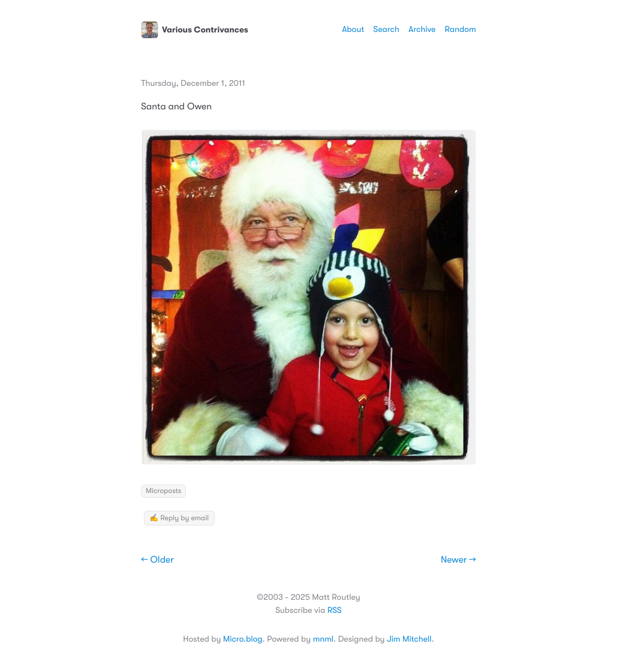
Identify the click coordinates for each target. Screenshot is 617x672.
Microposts (164, 491)
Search (386, 29)
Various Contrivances (195, 30)
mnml (323, 639)
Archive (422, 29)
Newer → (458, 560)
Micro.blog (243, 639)
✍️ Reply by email (179, 518)
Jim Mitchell (409, 639)
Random (461, 29)
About (353, 29)
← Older (158, 560)
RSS (334, 610)
